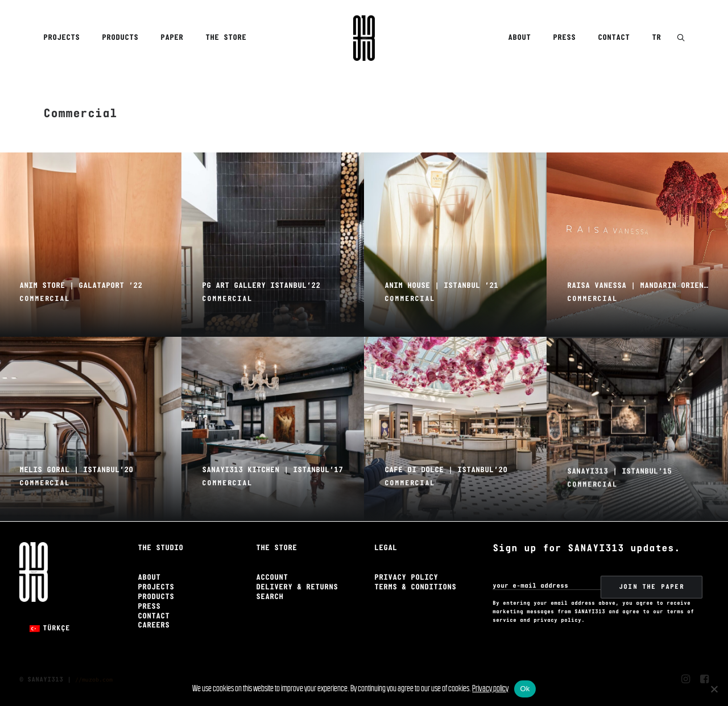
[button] (681, 38)
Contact (614, 38)
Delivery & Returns (297, 587)
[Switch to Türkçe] (50, 629)
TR (656, 38)
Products (120, 38)
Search (270, 597)
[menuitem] (65, 38)
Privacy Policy (406, 578)
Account (272, 578)
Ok (525, 689)
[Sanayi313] (364, 38)
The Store (226, 38)
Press (564, 38)
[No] (714, 689)
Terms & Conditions (415, 587)
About (519, 38)
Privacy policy (490, 688)
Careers (154, 626)
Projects (61, 38)
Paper (172, 38)
